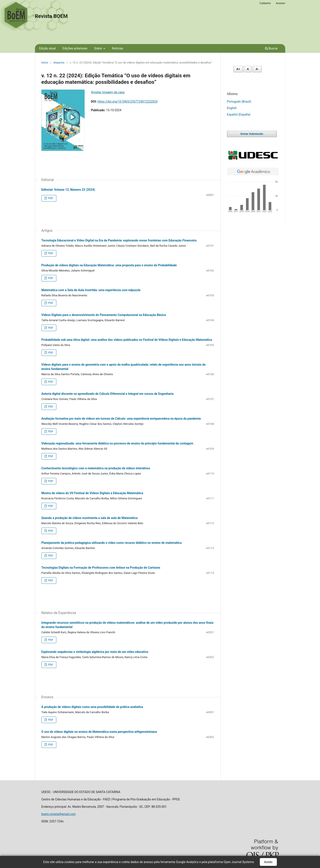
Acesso (280, 3)
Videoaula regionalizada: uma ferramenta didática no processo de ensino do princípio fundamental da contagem (117, 443)
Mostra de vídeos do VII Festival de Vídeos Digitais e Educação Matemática (92, 493)
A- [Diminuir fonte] (257, 69)
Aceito (268, 862)
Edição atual (47, 48)
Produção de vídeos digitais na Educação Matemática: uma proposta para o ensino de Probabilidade (109, 265)
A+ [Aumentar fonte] (238, 69)
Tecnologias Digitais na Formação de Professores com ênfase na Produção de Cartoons (101, 568)
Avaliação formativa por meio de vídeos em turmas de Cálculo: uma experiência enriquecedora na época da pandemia (121, 419)
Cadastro (265, 3)
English (232, 108)
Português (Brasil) (239, 102)
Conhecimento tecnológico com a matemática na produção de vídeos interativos (96, 468)
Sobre (98, 48)
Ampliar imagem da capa (108, 92)
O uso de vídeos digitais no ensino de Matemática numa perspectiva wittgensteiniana (99, 732)
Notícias (118, 48)
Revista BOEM (51, 16)
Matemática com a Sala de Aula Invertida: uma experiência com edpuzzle (91, 290)
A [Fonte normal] (248, 69)
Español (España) (239, 114)
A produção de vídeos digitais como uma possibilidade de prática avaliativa (92, 707)
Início (45, 63)
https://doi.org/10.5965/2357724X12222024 (128, 102)
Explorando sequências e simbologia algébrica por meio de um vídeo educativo (95, 652)
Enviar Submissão (252, 134)
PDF (50, 198)
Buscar (271, 48)
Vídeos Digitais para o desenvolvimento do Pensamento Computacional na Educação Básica (104, 315)
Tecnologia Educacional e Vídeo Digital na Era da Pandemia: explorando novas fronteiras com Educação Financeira (119, 240)
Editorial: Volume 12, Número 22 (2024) (68, 190)
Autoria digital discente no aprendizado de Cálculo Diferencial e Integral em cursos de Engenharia (107, 394)
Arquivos (59, 63)
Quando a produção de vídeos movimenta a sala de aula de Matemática (90, 518)
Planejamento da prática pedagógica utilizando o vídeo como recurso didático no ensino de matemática (112, 543)
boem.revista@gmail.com (59, 814)
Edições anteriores (75, 48)
